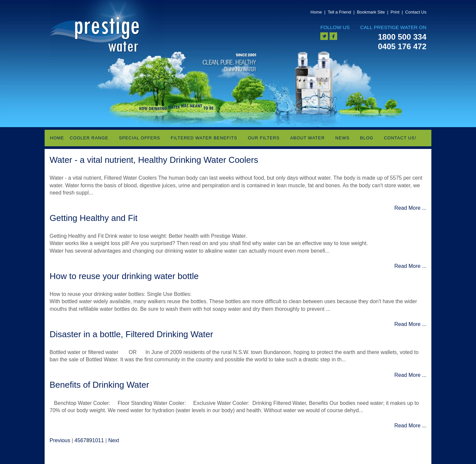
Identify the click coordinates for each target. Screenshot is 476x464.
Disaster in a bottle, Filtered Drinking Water (131, 334)
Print (395, 12)
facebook (333, 36)
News (342, 138)
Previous (60, 440)
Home (316, 12)
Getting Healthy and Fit (94, 218)
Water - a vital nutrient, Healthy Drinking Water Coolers (154, 160)
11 (101, 440)
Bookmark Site (371, 12)
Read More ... (410, 208)
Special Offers (140, 138)
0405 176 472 (402, 46)
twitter (324, 36)
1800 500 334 (402, 37)
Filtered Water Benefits (204, 138)
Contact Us (416, 12)
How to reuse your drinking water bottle (124, 276)
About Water (308, 138)
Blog (367, 138)
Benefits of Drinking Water (99, 385)
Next (114, 440)
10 (95, 440)
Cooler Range (89, 138)
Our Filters (264, 138)
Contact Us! (400, 138)
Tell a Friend (339, 12)
